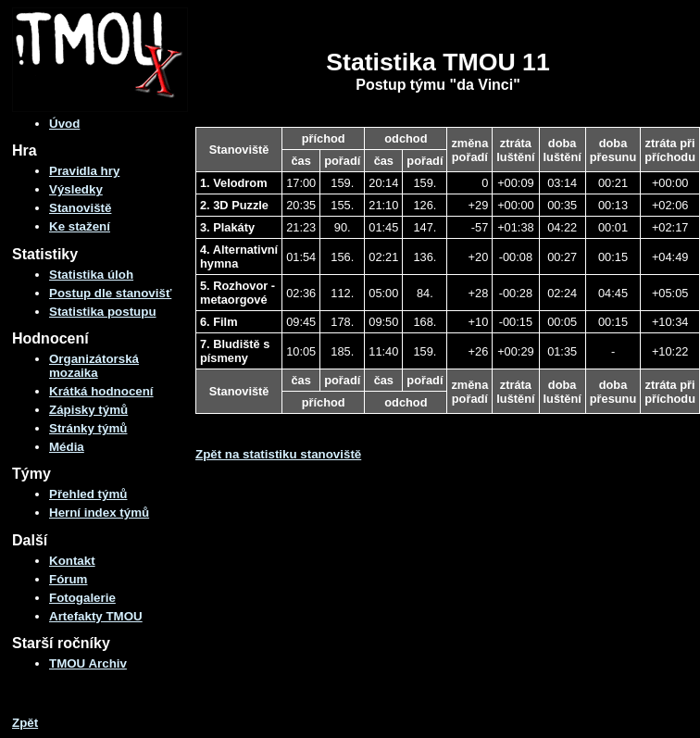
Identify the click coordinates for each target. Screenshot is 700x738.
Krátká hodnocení (101, 391)
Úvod (64, 124)
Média (67, 447)
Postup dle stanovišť (110, 293)
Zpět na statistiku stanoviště (278, 454)
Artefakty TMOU (96, 616)
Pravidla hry (84, 171)
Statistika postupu (103, 312)
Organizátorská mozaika (94, 366)
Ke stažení (80, 226)
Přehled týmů (88, 494)
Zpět (25, 723)
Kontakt (72, 561)
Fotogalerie (82, 598)
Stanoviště (80, 208)
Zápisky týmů (88, 410)
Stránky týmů (88, 428)
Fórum (68, 579)
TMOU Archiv (88, 663)
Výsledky (76, 189)
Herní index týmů (99, 513)
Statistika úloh (91, 275)
